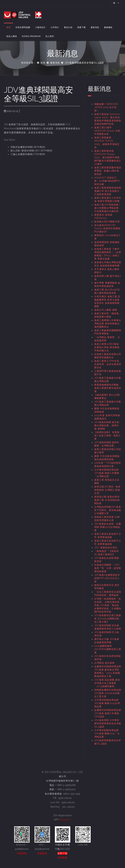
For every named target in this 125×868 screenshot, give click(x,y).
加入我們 (50, 36)
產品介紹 (68, 27)
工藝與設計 (40, 27)
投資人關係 (12, 36)
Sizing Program (31, 36)
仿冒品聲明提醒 (23, 27)
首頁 (8, 27)
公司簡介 (55, 27)
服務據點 (108, 27)
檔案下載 (82, 27)
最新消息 (95, 27)
